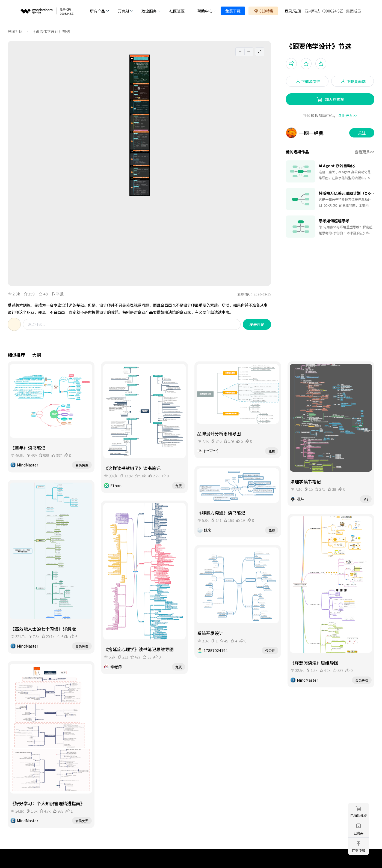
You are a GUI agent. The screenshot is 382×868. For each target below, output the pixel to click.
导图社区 (15, 31)
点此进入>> (347, 115)
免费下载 (233, 11)
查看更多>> (365, 152)
